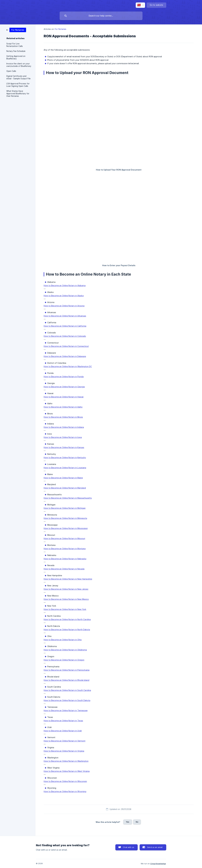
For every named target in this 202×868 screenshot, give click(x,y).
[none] (140, 5)
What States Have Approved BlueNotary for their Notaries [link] (18, 94)
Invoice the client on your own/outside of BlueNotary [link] (19, 65)
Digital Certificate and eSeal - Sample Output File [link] (18, 77)
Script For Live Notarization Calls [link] (15, 45)
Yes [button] (128, 822)
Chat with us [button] (128, 847)
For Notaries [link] (61, 29)
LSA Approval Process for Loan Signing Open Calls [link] (18, 85)
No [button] (137, 822)
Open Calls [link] (11, 71)
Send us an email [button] (155, 847)
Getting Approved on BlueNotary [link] (16, 57)
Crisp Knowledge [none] (158, 864)
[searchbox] (101, 16)
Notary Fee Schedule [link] (16, 51)
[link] (16, 30)
